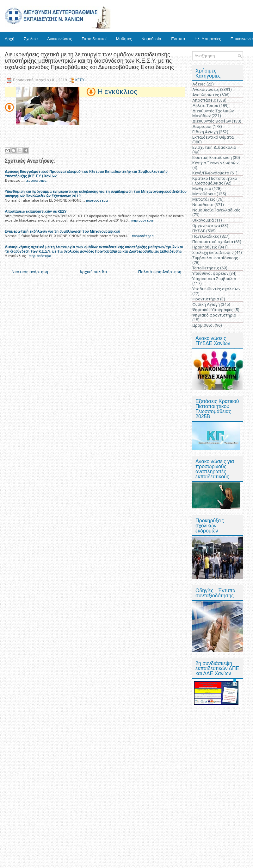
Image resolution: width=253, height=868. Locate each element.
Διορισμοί (202, 126)
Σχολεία (31, 39)
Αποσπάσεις (204, 100)
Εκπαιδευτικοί (94, 39)
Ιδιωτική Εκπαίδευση (212, 157)
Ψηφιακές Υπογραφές (213, 310)
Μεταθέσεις (204, 194)
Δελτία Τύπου (205, 106)
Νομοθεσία (151, 39)
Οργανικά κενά (206, 226)
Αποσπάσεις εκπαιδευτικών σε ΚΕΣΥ (36, 211)
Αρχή (9, 39)
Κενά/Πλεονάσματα (211, 173)
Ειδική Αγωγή (205, 132)
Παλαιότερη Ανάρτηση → (162, 272)
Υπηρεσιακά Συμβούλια (214, 279)
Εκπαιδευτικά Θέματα (213, 137)
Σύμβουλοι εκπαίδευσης (215, 258)
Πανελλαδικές (206, 236)
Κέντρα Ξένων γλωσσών (215, 163)
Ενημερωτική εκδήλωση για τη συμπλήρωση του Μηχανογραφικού (62, 231)
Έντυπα (178, 39)
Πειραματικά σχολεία (213, 242)
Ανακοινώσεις (60, 39)
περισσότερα (36, 180)
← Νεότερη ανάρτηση (27, 272)
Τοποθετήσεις (206, 268)
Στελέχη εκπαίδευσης (213, 252)
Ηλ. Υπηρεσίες (208, 39)
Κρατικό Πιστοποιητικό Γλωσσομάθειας (215, 181)
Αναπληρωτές (206, 95)
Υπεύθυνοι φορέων (210, 273)
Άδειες (199, 84)
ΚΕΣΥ (80, 80)
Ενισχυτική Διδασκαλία (214, 147)
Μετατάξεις (204, 199)
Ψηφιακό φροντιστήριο (214, 315)
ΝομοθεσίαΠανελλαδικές (216, 210)
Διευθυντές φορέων (212, 121)
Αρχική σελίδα (93, 272)
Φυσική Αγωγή (206, 304)
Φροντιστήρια (206, 299)
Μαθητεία (202, 189)
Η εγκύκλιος (118, 92)
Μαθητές (124, 39)
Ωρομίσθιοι (203, 325)
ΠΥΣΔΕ (199, 231)
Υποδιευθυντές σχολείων (216, 289)
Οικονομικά (203, 220)
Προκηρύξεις (205, 247)
